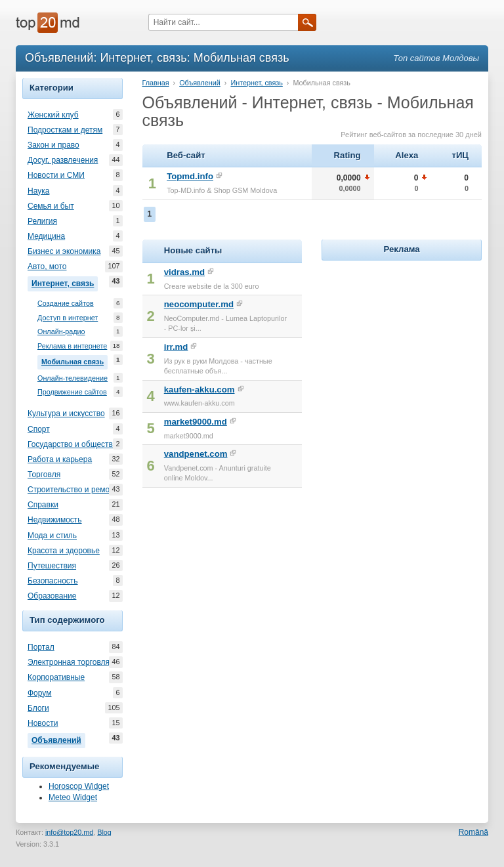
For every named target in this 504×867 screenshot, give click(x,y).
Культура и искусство (66, 413)
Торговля (44, 475)
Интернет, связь (65, 282)
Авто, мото (47, 266)
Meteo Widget (73, 797)
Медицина (46, 236)
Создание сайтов (66, 304)
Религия (42, 221)
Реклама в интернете (72, 346)
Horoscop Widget (79, 786)
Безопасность (53, 581)
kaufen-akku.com (199, 390)
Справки (43, 505)
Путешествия (52, 566)
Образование (52, 596)
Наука (38, 191)
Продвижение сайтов (72, 392)
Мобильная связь (74, 360)
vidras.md (184, 272)
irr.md (176, 347)
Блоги (38, 708)
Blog (104, 832)
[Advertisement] (412, 346)
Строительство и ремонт (73, 490)
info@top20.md (69, 832)
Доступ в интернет (68, 318)
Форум (39, 693)
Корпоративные (56, 677)
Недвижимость (55, 520)
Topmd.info (190, 176)
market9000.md (196, 422)
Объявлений (58, 739)
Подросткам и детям (65, 130)
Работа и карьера (60, 459)
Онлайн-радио (61, 332)
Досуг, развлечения (63, 160)
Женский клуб (53, 115)
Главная (156, 83)
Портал (41, 647)
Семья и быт (51, 206)
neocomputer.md (199, 304)
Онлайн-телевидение (73, 378)
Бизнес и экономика (64, 251)
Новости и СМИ (56, 175)
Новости (43, 723)
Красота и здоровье (64, 551)
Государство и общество (72, 444)
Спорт (39, 429)
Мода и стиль (52, 536)
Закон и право (53, 145)
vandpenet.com (196, 454)
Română (473, 832)
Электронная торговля (69, 662)
